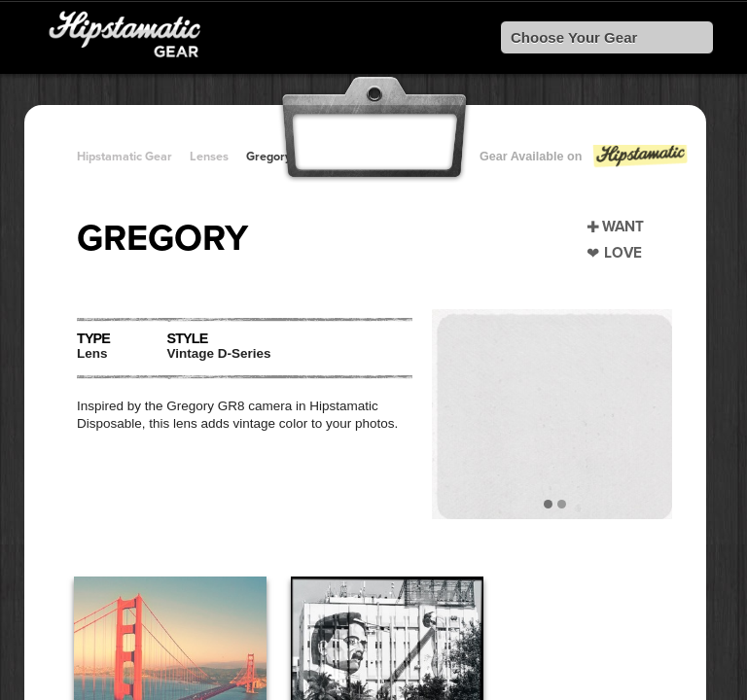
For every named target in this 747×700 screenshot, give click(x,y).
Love (623, 253)
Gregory (268, 157)
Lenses (209, 157)
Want (623, 227)
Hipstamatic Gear (124, 157)
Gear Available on (585, 161)
